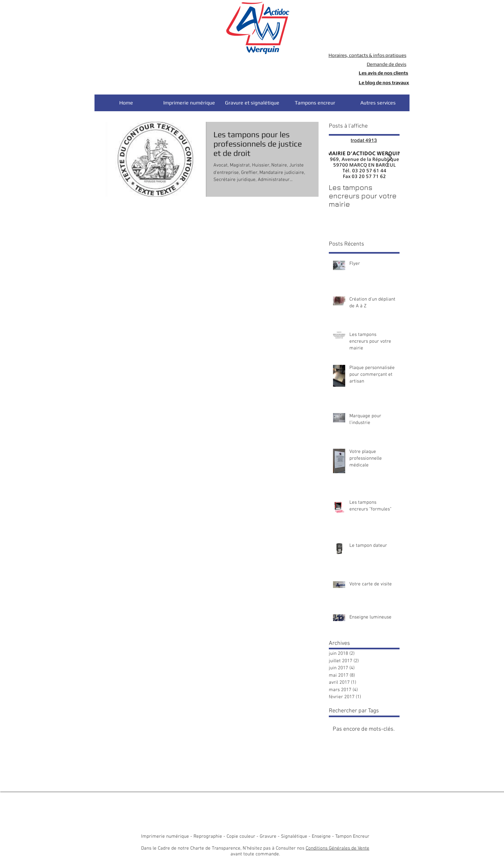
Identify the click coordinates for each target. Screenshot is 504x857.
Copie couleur (241, 836)
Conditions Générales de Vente (337, 848)
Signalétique (294, 836)
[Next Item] (389, 158)
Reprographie (208, 836)
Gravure (268, 836)
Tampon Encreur (352, 836)
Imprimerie (153, 836)
